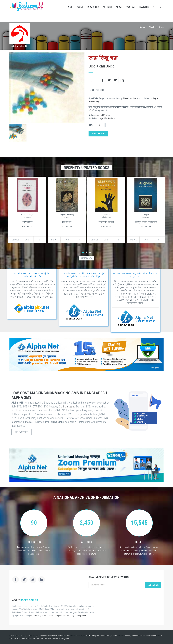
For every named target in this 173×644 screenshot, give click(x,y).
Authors (107, 7)
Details (13, 240)
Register (144, 7)
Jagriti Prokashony (107, 118)
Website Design (106, 636)
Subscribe (153, 585)
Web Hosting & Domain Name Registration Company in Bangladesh (58, 616)
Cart (25, 240)
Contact (131, 7)
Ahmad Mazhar (129, 98)
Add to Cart (98, 134)
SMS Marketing (67, 407)
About (119, 7)
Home (70, 7)
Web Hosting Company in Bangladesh (55, 638)
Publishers (93, 7)
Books (80, 7)
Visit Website (21, 432)
